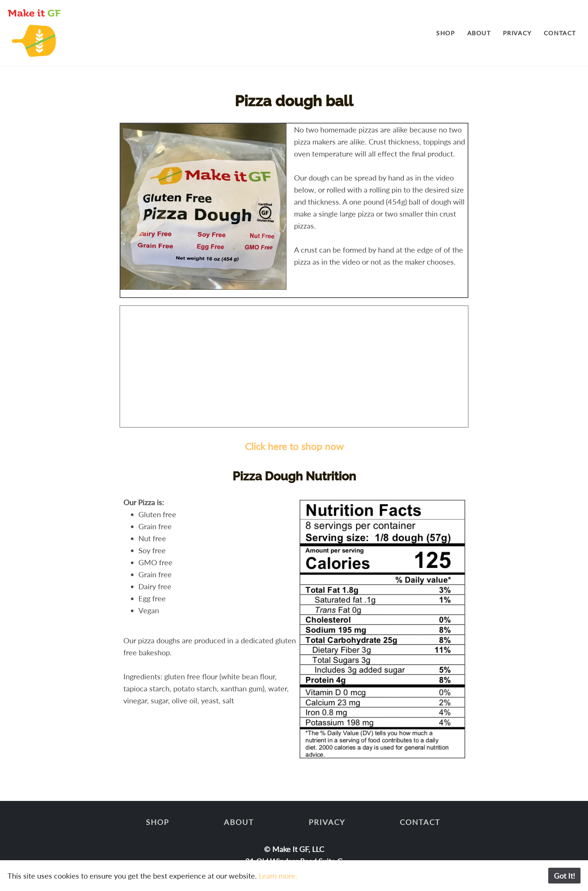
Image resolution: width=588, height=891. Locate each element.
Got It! (564, 876)
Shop (445, 33)
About (479, 33)
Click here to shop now (294, 446)
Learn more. (278, 876)
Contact (560, 33)
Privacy (517, 33)
